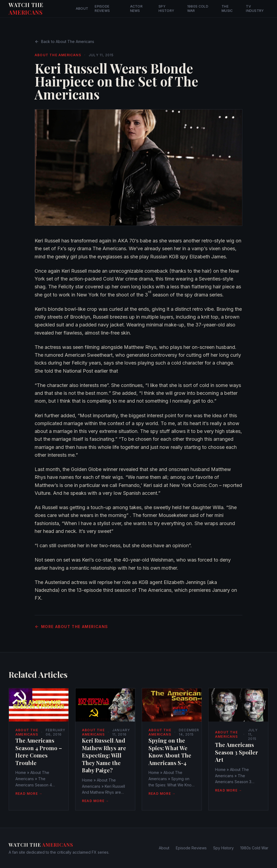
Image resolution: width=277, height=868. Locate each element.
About (82, 9)
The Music (227, 9)
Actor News (136, 9)
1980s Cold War (198, 9)
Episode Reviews (102, 9)
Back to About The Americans (64, 41)
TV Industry (255, 9)
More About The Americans (71, 627)
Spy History (166, 9)
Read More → (29, 794)
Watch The (26, 9)
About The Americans (58, 55)
